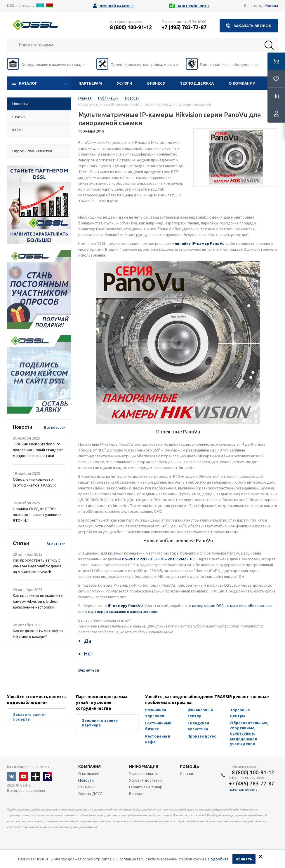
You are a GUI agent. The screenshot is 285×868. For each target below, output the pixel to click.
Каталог (28, 83)
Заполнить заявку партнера (100, 723)
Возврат (137, 794)
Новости (86, 780)
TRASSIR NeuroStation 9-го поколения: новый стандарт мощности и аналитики (38, 450)
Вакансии (86, 787)
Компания (90, 766)
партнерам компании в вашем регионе (123, 611)
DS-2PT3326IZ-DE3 (178, 559)
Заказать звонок (252, 26)
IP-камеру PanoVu (125, 606)
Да (88, 641)
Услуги (125, 83)
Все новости (55, 427)
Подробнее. (219, 860)
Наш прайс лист (193, 6)
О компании (242, 83)
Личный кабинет (117, 6)
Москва (271, 6)
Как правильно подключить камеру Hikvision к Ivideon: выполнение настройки (38, 601)
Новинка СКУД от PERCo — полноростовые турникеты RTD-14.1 (38, 515)
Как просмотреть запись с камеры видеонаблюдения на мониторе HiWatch (37, 566)
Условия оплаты (144, 773)
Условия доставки (145, 780)
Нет (89, 653)
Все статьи (56, 544)
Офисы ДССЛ (90, 794)
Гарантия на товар (146, 787)
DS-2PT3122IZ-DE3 (139, 559)
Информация (144, 766)
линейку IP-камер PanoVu (200, 243)
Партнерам (90, 83)
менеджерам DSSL (209, 606)
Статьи (186, 773)
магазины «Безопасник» (251, 606)
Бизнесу (156, 83)
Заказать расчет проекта (30, 717)
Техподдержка (197, 83)
